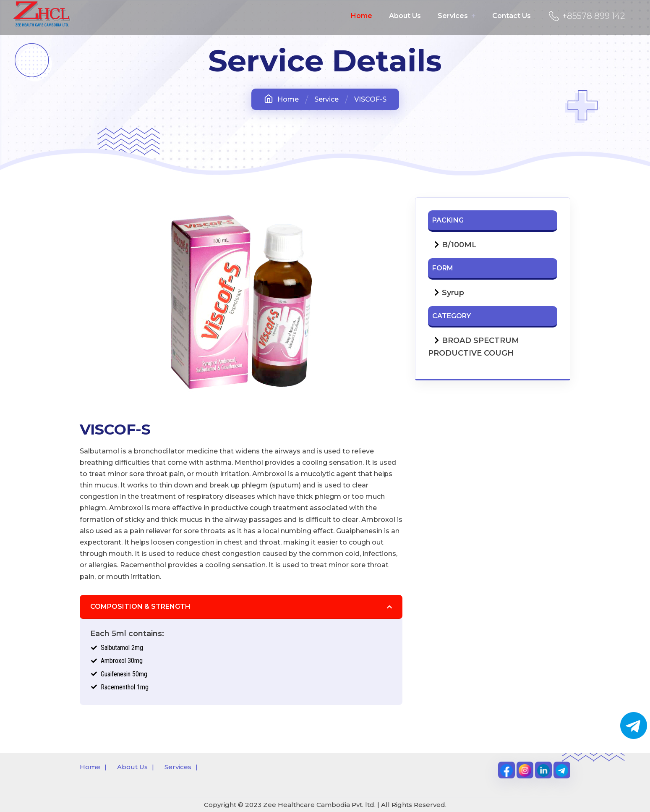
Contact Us (512, 16)
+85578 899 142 (585, 16)
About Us (405, 16)
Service (326, 99)
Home (362, 16)
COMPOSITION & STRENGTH (140, 606)
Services (457, 16)
